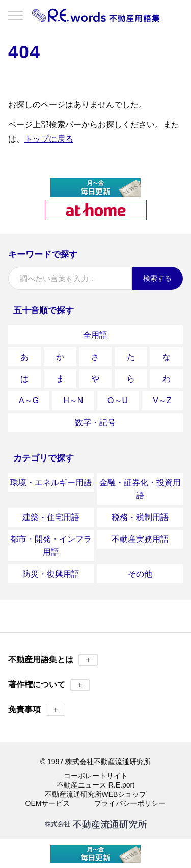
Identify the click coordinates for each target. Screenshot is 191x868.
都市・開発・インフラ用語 (51, 546)
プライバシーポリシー (130, 803)
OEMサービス (48, 803)
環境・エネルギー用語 (51, 483)
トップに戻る (49, 139)
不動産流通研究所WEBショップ (96, 794)
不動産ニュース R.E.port (95, 785)
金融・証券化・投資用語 (140, 489)
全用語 (95, 335)
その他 (140, 574)
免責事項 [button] (37, 710)
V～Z (162, 401)
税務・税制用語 (140, 517)
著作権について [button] (49, 685)
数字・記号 (95, 423)
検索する (157, 278)
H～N (73, 401)
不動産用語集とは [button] (53, 660)
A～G (29, 401)
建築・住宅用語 (51, 517)
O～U (118, 401)
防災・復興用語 (51, 574)
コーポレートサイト (96, 776)
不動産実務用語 (140, 539)
